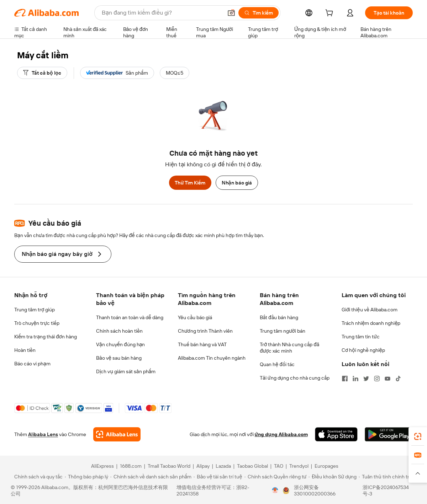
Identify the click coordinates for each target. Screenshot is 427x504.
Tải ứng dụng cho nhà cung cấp (295, 378)
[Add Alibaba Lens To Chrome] (117, 434)
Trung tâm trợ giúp (35, 310)
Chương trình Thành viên (205, 331)
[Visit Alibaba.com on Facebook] (345, 379)
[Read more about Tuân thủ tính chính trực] (387, 477)
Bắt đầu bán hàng (279, 317)
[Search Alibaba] (162, 13)
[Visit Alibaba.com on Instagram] (377, 379)
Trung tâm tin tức (361, 337)
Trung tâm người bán (283, 331)
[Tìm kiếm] (259, 13)
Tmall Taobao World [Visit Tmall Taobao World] (169, 466)
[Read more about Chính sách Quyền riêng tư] (276, 477)
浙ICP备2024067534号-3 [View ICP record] (386, 490)
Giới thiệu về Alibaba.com (370, 310)
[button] (231, 13)
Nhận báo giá (237, 183)
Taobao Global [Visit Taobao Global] (252, 466)
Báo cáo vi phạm (32, 364)
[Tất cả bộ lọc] (42, 73)
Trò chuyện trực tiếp (37, 323)
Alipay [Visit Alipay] (203, 466)
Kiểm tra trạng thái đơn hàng (46, 337)
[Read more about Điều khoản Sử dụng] (333, 477)
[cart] (331, 14)
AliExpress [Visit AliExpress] (102, 466)
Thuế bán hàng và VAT (202, 344)
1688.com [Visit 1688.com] (131, 466)
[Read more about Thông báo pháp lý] (86, 477)
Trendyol (299, 466)
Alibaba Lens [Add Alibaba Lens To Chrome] (43, 434)
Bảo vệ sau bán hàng (119, 358)
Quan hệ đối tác (277, 364)
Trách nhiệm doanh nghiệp (371, 323)
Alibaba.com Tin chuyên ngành (212, 358)
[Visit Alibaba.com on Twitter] (366, 379)
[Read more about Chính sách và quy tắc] (37, 477)
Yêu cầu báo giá (195, 317)
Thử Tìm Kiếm (190, 183)
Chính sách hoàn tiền (119, 331)
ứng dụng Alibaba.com (281, 434)
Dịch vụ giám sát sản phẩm (126, 371)
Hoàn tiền (25, 350)
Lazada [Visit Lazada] (223, 466)
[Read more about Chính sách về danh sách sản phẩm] (151, 477)
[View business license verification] (275, 490)
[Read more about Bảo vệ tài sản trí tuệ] (218, 477)
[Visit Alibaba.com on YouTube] (388, 379)
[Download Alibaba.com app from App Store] (336, 434)
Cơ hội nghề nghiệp (363, 350)
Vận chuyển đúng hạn (120, 344)
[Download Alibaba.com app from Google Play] (389, 434)
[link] (418, 436)
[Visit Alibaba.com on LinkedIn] (355, 379)
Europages (326, 466)
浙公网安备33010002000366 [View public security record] (315, 490)
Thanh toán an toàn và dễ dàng (130, 317)
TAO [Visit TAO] (279, 466)
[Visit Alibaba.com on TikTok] (398, 379)
